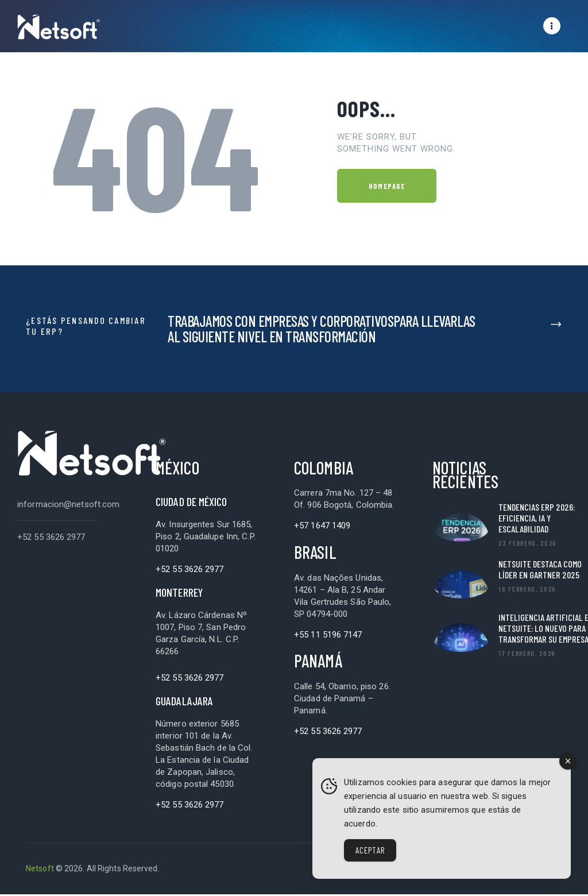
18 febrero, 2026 (527, 590)
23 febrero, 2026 (527, 544)
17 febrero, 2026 (527, 655)
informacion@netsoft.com (68, 506)
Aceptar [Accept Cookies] (370, 850)
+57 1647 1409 (322, 527)
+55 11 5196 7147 (328, 636)
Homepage (387, 188)
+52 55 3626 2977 (51, 539)
